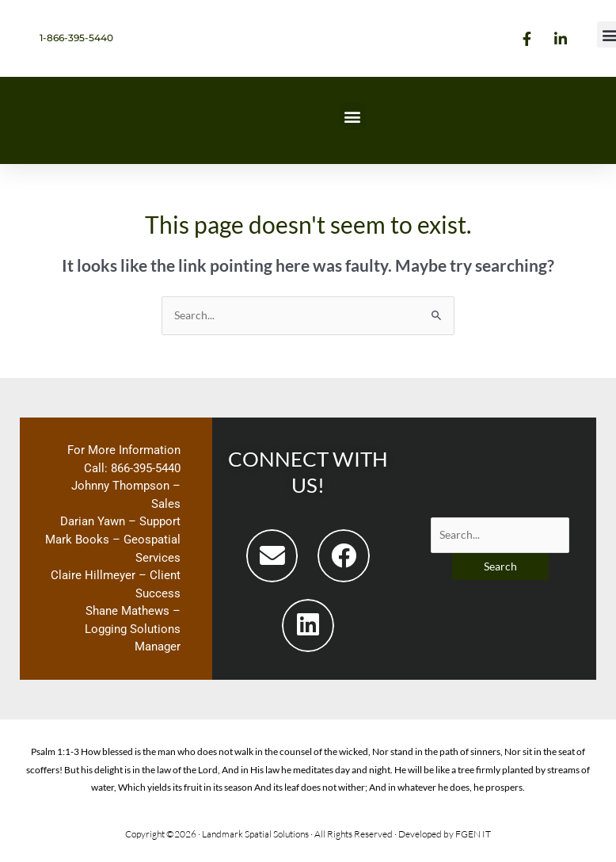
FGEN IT (473, 834)
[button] (353, 116)
